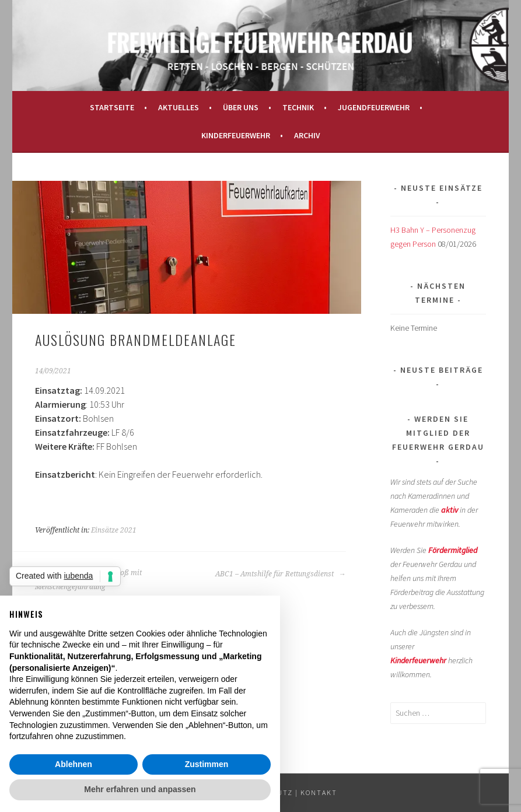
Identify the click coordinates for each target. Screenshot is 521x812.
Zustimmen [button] (207, 764)
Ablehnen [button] (74, 764)
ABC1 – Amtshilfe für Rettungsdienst (280, 574)
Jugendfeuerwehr (374, 107)
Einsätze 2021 (114, 530)
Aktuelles (179, 107)
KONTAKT (319, 792)
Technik (298, 107)
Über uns (241, 107)
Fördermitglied (453, 550)
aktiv (450, 510)
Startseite (112, 107)
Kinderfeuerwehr (236, 135)
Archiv (307, 135)
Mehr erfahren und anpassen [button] (140, 789)
